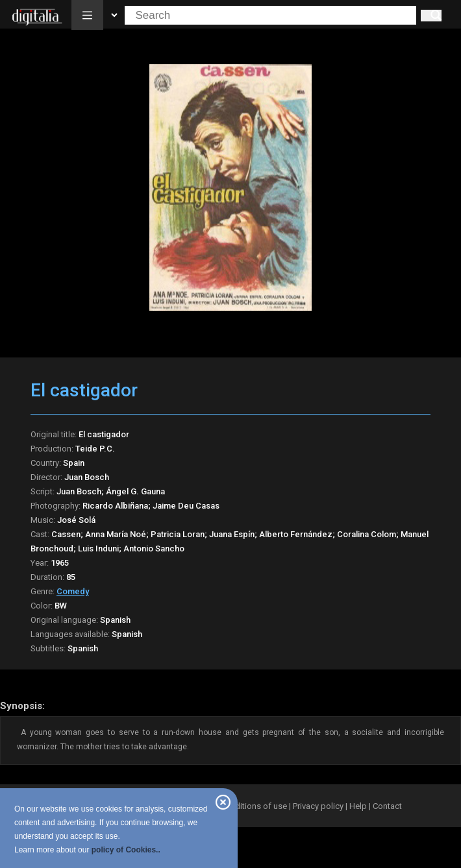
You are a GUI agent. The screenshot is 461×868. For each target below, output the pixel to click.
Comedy (73, 591)
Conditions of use (255, 806)
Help (358, 806)
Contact (387, 806)
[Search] (431, 16)
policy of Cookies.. (126, 850)
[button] (87, 15)
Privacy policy (318, 806)
